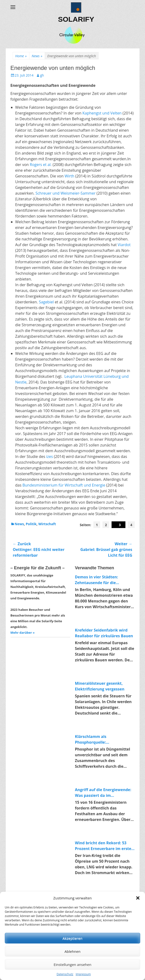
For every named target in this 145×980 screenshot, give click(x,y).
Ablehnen (72, 951)
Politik (31, 524)
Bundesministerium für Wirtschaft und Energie (64, 485)
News (37, 56)
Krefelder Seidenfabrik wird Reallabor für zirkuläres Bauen (104, 633)
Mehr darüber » (23, 633)
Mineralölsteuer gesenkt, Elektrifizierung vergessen (100, 686)
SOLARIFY (76, 19)
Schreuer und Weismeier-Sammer (65, 193)
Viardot (124, 245)
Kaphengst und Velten (102, 113)
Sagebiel (46, 302)
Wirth (69, 176)
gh (42, 75)
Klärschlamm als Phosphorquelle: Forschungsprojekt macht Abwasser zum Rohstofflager (102, 739)
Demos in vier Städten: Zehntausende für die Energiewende (97, 580)
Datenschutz (65, 974)
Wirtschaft (47, 524)
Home (21, 56)
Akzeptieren (72, 938)
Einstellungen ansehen (73, 964)
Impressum (83, 974)
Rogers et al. (41, 165)
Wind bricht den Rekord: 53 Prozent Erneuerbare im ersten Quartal (105, 846)
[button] (138, 898)
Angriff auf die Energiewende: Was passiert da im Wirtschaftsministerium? (103, 793)
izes (49, 456)
